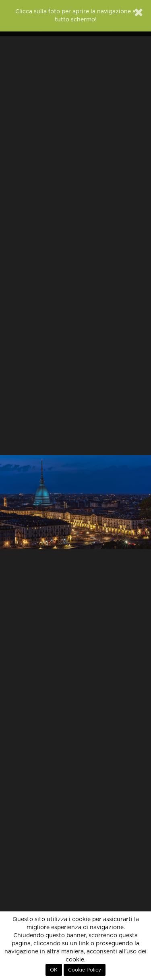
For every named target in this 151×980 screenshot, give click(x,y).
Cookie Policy (85, 970)
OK (54, 970)
